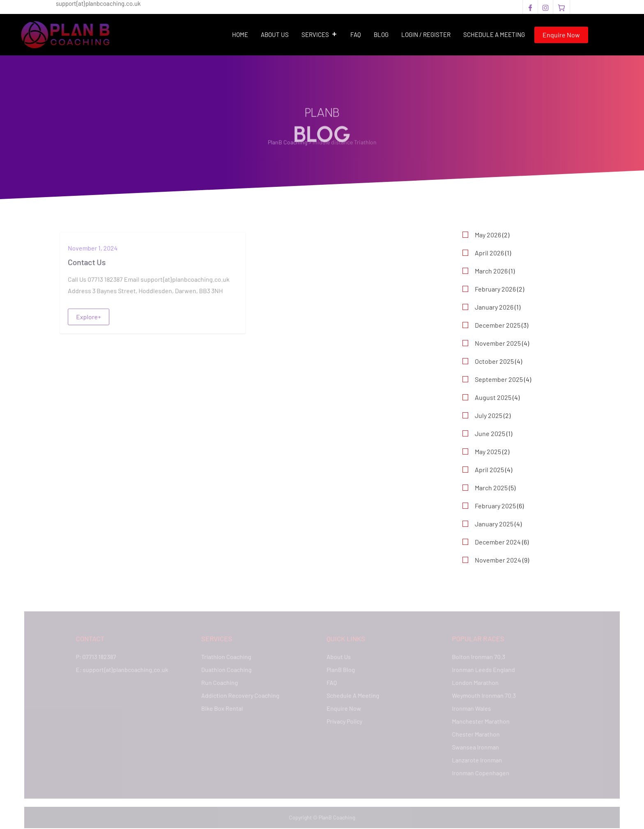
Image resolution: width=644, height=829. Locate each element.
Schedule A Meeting (494, 34)
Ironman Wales (470, 708)
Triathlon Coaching (227, 657)
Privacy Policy (344, 721)
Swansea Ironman (474, 746)
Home (240, 34)
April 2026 (489, 253)
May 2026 (488, 235)
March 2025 (491, 488)
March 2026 (491, 271)
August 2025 (493, 397)
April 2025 (489, 470)
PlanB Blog (341, 670)
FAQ (356, 34)
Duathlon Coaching (228, 670)
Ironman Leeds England (482, 670)
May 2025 (488, 451)
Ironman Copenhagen (479, 772)
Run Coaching (221, 683)
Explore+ (89, 316)
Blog (381, 34)
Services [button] (320, 34)
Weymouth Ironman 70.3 (482, 695)
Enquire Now (561, 35)
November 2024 (498, 560)
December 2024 (498, 542)
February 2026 (495, 289)
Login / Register (426, 34)
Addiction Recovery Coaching (241, 695)
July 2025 (489, 415)
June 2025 (490, 433)
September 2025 (499, 379)
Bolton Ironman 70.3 (477, 657)
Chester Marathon (474, 734)
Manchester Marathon (479, 721)
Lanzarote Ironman (475, 759)
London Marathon (474, 683)
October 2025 (494, 361)
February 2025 (495, 506)
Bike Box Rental (223, 708)
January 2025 (494, 524)
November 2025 (498, 343)
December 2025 (498, 325)
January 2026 (494, 307)
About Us (275, 34)
